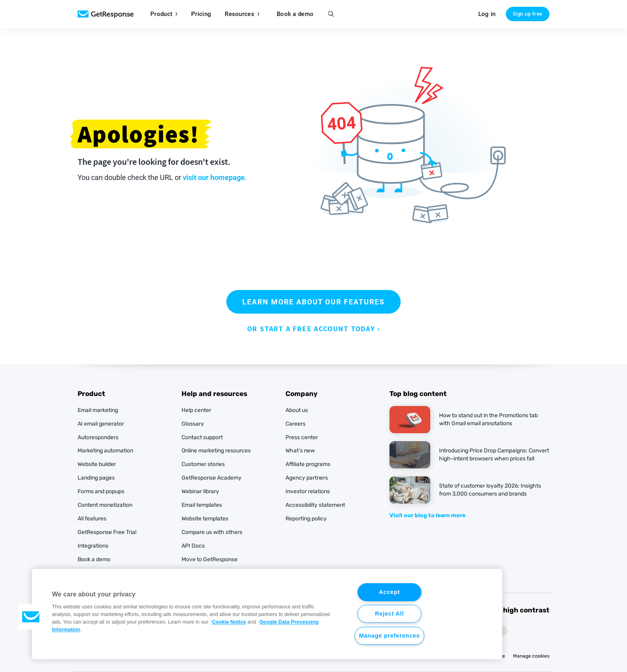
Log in (487, 14)
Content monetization (105, 505)
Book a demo (295, 14)
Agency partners (307, 478)
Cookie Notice (229, 622)
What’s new (300, 451)
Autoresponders (98, 437)
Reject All (389, 614)
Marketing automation (105, 451)
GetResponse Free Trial (107, 532)
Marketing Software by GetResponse (106, 14)
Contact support (202, 437)
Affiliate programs (308, 464)
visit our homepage (214, 177)
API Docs (193, 546)
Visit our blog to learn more (427, 515)
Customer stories (203, 464)
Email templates (202, 505)
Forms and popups (101, 491)
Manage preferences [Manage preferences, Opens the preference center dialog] (389, 636)
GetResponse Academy (212, 478)
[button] (31, 617)
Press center (302, 437)
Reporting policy (306, 519)
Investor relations (308, 491)
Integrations (93, 546)
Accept (389, 592)
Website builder (97, 464)
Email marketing (98, 410)
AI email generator (101, 424)
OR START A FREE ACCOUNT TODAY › (314, 329)
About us (297, 410)
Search (331, 14)
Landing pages (96, 478)
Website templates (205, 519)
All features (92, 519)
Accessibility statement (315, 505)
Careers (296, 424)
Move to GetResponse (210, 559)
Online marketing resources (216, 451)
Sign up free (528, 14)
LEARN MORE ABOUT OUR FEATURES (313, 302)
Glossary (193, 424)
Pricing (201, 14)
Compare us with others (212, 532)
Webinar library (200, 491)
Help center (196, 410)
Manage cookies (531, 656)
